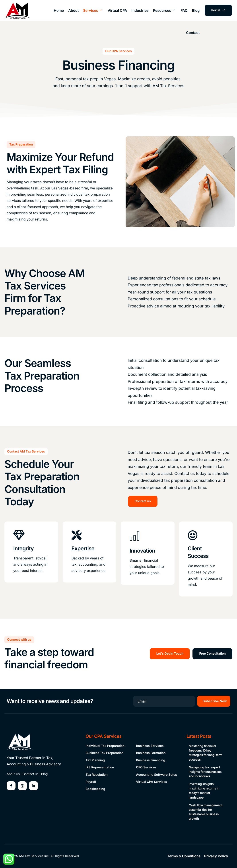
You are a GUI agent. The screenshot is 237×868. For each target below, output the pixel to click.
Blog (196, 10)
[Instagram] (22, 786)
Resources (164, 10)
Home (59, 10)
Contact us (31, 774)
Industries (140, 10)
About (73, 10)
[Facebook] (11, 786)
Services (92, 10)
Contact (193, 33)
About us (13, 774)
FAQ (184, 10)
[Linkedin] (33, 786)
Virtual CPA (117, 10)
